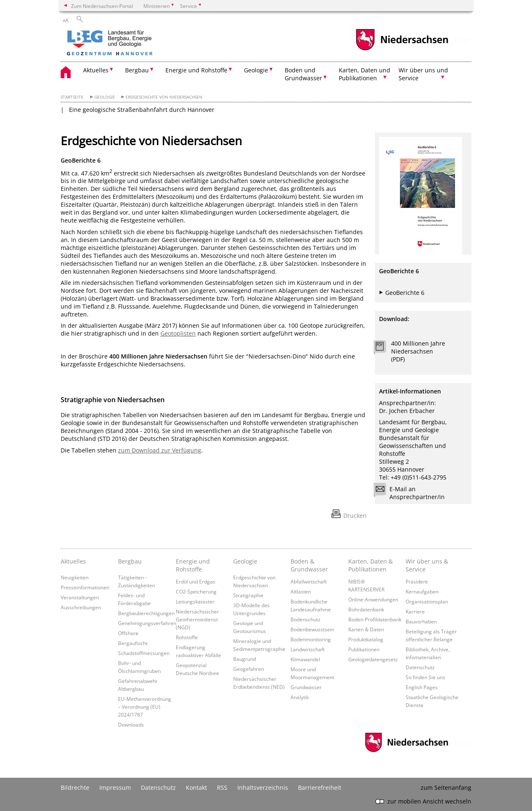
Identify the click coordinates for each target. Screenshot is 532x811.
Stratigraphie (248, 595)
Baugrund (245, 659)
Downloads (131, 724)
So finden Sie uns (425, 677)
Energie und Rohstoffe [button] (196, 70)
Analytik (300, 697)
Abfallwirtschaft (309, 581)
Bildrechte (75, 788)
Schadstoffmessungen (144, 653)
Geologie (105, 97)
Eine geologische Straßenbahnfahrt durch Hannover (142, 110)
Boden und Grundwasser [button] (303, 74)
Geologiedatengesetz (373, 659)
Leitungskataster (195, 601)
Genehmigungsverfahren (147, 623)
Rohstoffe (187, 637)
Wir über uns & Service (427, 565)
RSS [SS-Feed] (222, 788)
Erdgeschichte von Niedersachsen (164, 97)
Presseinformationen (85, 587)
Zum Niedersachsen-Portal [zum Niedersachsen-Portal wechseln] (102, 6)
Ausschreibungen (81, 607)
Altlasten (301, 591)
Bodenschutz (305, 619)
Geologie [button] (256, 70)
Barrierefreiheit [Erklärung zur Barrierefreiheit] (320, 788)
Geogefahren (249, 669)
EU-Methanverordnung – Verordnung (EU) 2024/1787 (145, 707)
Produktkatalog (366, 639)
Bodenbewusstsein (312, 629)
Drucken (355, 516)
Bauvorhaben (421, 621)
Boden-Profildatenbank (375, 619)
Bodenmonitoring (311, 639)
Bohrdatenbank (366, 609)
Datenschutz (420, 667)
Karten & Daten (366, 629)
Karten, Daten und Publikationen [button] (365, 74)
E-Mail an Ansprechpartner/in (412, 493)
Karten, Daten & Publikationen (371, 565)
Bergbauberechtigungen (146, 613)
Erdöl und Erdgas (196, 581)
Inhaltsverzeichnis (263, 788)
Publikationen (364, 649)
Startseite (72, 97)
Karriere (415, 611)
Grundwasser (306, 687)
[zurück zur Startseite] (133, 44)
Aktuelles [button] (96, 70)
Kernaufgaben (422, 591)
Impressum (115, 788)
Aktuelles (73, 561)
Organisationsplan (427, 601)
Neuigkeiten (75, 577)
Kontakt (196, 788)
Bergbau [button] (137, 70)
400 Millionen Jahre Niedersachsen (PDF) (418, 351)
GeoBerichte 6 (405, 293)
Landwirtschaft (308, 649)
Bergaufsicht (133, 643)
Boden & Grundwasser (309, 565)
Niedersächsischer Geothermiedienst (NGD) (197, 619)
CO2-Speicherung (196, 591)
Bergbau (130, 561)
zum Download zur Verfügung (160, 450)
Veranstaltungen (80, 597)
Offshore (128, 633)
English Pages (422, 687)
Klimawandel (305, 659)
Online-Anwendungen (373, 599)
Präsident (417, 581)
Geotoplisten (178, 333)
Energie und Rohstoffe (193, 565)
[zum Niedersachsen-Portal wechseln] (402, 49)
